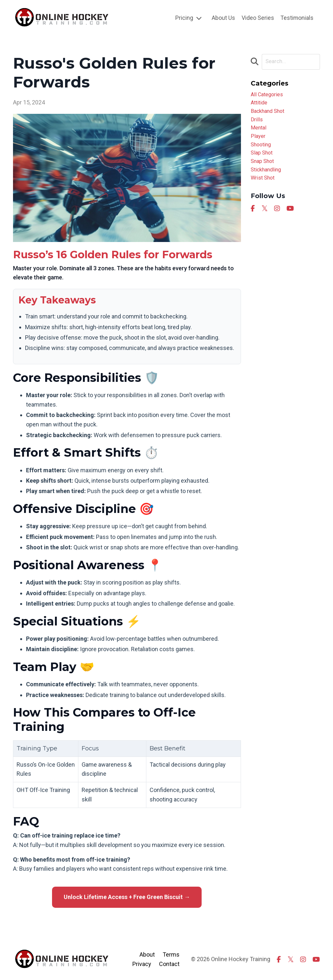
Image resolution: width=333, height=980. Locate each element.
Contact (169, 964)
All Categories (269, 95)
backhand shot (270, 114)
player (259, 142)
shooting (262, 151)
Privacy (142, 964)
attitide (260, 105)
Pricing (188, 18)
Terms (171, 954)
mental (260, 133)
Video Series (257, 18)
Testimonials (297, 18)
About (147, 954)
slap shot (263, 161)
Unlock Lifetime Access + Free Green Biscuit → (127, 897)
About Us (223, 18)
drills (257, 123)
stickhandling (268, 180)
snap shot (264, 170)
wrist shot (264, 189)
